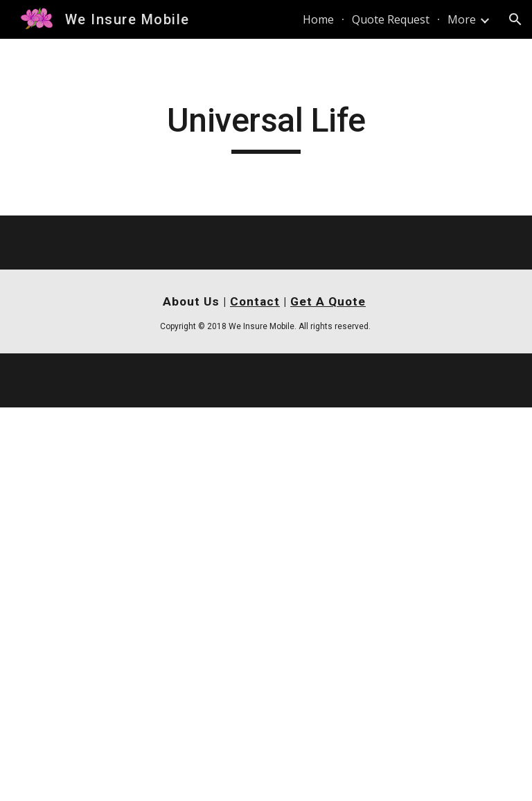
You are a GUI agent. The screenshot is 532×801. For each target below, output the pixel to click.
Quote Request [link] (391, 19)
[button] (515, 19)
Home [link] (318, 19)
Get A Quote (328, 301)
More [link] (462, 19)
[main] (266, 127)
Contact (255, 301)
